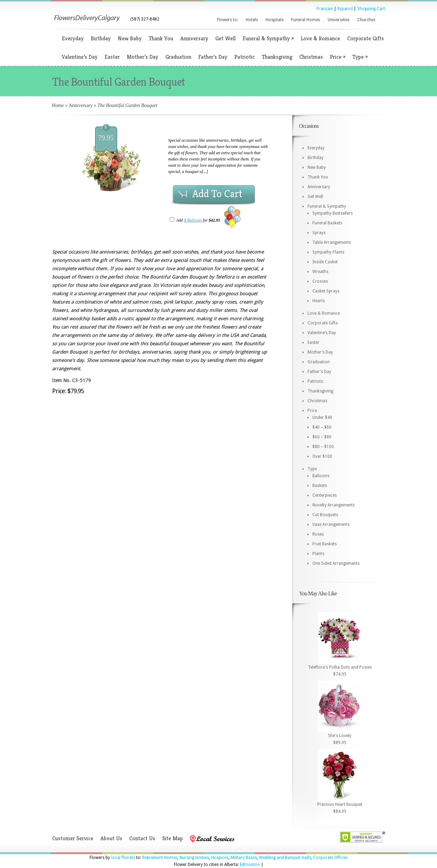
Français (325, 9)
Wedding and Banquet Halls (285, 858)
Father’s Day (213, 57)
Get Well (225, 38)
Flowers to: (228, 20)
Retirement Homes (160, 858)
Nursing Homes (194, 858)
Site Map (173, 838)
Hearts (319, 301)
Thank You (161, 38)
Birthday (101, 38)
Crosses (320, 281)
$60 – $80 (322, 437)
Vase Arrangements (331, 524)
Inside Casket (325, 262)
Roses (318, 534)
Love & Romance (320, 38)
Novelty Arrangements (334, 505)
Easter (112, 57)
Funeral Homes (306, 20)
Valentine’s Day (80, 57)
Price (338, 57)
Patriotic (245, 57)
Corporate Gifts (365, 38)
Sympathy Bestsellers (333, 213)
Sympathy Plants (328, 252)
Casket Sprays (326, 291)
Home (58, 105)
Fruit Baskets (325, 544)
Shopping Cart (371, 9)
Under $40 (322, 418)
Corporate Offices (330, 858)
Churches (366, 20)
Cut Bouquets (325, 515)
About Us (111, 838)
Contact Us (142, 838)
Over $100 (322, 456)
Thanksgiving (277, 57)
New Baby (130, 38)
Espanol (345, 9)
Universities (339, 20)
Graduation (178, 57)
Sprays (319, 233)
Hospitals (275, 20)
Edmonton (250, 865)
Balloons (321, 476)
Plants (318, 554)
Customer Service (73, 838)
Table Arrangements (332, 242)
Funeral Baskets (327, 223)
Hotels (252, 20)
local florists (123, 858)
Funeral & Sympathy (268, 38)
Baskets (320, 486)
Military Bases (244, 858)
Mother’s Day (142, 57)
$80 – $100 (323, 447)
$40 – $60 (322, 427)
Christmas (311, 57)
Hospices (220, 858)
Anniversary (194, 38)
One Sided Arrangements (336, 563)
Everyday (73, 38)
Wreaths (320, 272)
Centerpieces (325, 495)
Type (360, 57)
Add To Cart (217, 194)
